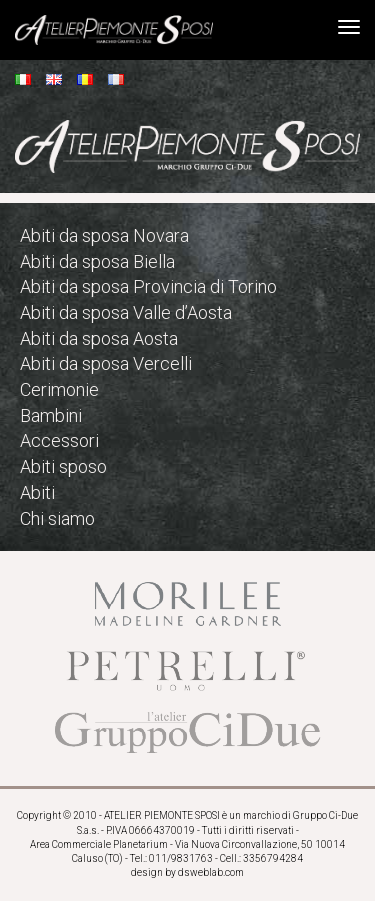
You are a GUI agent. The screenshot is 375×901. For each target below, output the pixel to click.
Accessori (59, 440)
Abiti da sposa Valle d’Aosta (126, 312)
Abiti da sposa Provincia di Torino (148, 286)
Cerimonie (59, 389)
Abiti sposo (63, 466)
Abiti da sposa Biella (97, 261)
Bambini (51, 415)
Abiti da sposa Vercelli (106, 363)
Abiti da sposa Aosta (99, 338)
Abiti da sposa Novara (104, 235)
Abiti (37, 492)
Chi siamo (57, 518)
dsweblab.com (211, 872)
